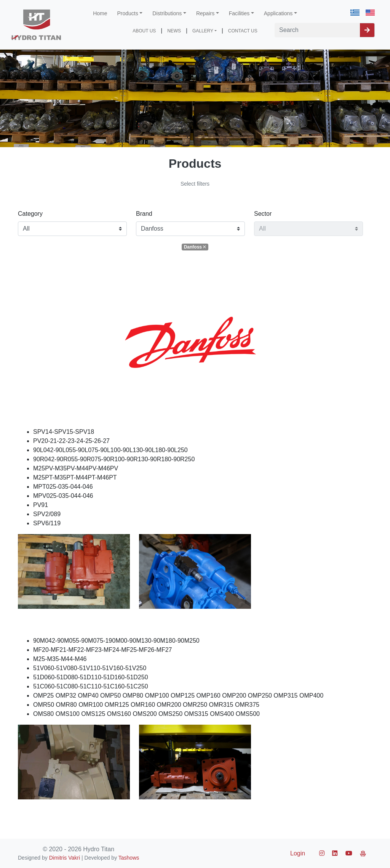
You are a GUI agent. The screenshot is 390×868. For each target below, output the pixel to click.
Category (30, 214)
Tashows (129, 858)
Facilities (239, 13)
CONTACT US (243, 31)
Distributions (167, 13)
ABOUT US (144, 31)
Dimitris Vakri (65, 858)
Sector (263, 214)
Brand (144, 214)
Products (128, 13)
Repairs (205, 13)
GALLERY (203, 31)
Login (298, 853)
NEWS (174, 31)
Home (100, 13)
